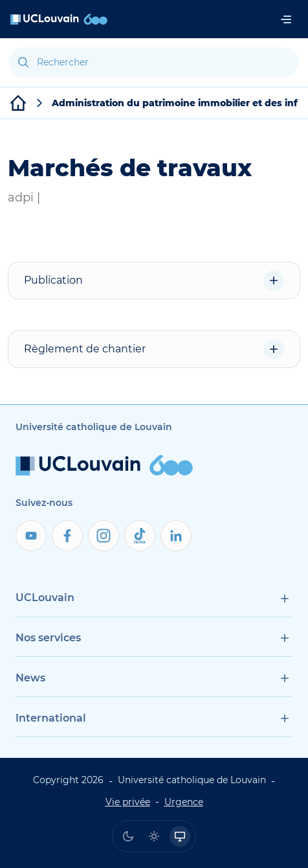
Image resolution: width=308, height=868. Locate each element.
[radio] (128, 836)
